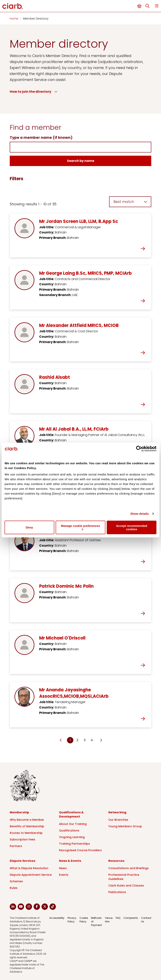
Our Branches (118, 820)
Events (64, 875)
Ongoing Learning (72, 837)
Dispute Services (23, 861)
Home (14, 19)
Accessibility (57, 918)
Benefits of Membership (27, 826)
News (63, 868)
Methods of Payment (96, 921)
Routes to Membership (26, 833)
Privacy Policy (72, 920)
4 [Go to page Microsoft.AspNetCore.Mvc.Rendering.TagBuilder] (92, 740)
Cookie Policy (84, 920)
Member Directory (36, 19)
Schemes (16, 881)
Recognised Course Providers (80, 850)
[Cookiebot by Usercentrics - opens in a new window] (139, 449)
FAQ (118, 918)
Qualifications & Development (71, 814)
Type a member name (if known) (41, 137)
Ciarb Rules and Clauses (126, 886)
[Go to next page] (101, 740)
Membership (19, 812)
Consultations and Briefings (129, 868)
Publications (117, 892)
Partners (16, 846)
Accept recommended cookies (132, 527)
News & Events (70, 861)
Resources (116, 861)
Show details (140, 514)
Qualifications (69, 830)
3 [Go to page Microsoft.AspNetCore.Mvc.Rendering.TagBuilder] (85, 740)
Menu (157, 6)
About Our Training (73, 824)
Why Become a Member (27, 820)
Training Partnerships (74, 844)
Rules (14, 888)
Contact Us (146, 920)
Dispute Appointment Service (31, 875)
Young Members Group (125, 826)
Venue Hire (109, 920)
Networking (117, 812)
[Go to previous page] (61, 740)
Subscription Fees (22, 839)
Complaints (131, 918)
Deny (29, 527)
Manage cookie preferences (81, 527)
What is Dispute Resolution (29, 868)
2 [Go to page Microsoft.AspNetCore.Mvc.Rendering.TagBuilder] (77, 740)
